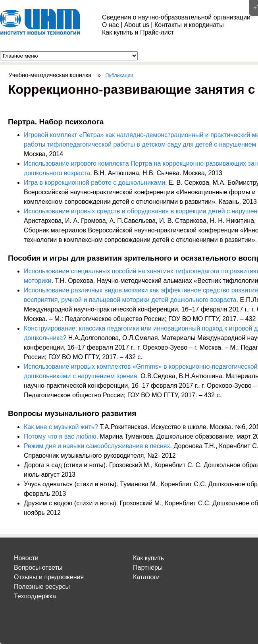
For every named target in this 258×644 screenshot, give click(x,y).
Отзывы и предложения (49, 577)
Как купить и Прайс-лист (138, 32)
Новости (26, 558)
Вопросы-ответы (38, 568)
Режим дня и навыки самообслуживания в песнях (97, 446)
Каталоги (146, 577)
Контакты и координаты (189, 25)
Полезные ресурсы (42, 587)
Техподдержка (35, 596)
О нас (111, 25)
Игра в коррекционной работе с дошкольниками (94, 183)
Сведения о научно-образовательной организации (176, 17)
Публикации (119, 75)
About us (137, 25)
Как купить (148, 558)
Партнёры (148, 568)
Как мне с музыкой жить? (61, 427)
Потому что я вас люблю (60, 436)
